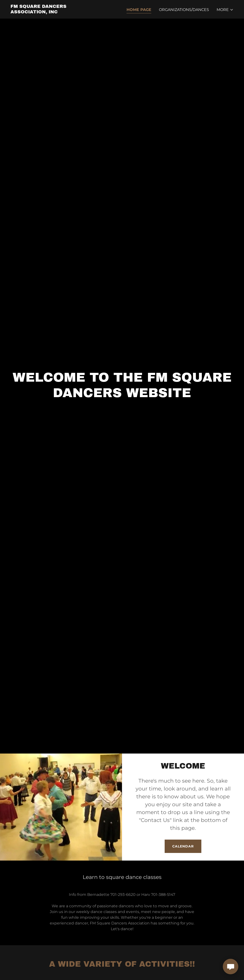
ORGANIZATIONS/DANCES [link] (184, 10)
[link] (50, 12)
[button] (225, 10)
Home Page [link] (139, 10)
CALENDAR (183, 846)
